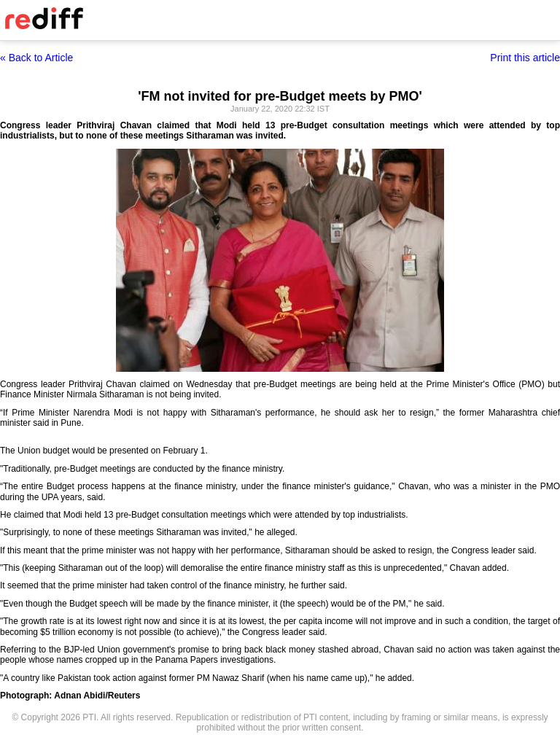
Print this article (525, 58)
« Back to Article (36, 58)
